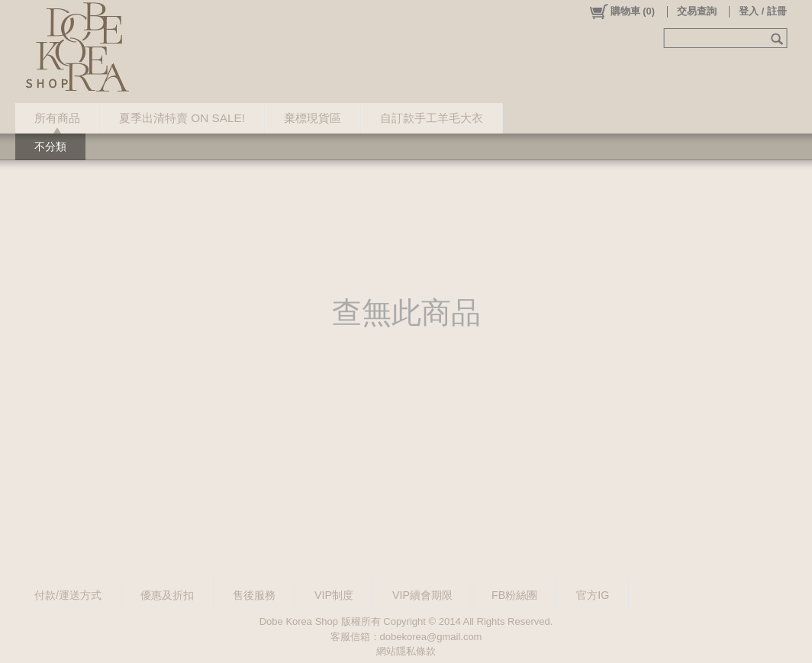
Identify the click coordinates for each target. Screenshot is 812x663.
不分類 (50, 146)
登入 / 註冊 (763, 11)
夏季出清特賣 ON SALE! (182, 118)
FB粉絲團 (514, 595)
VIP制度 (334, 595)
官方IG (593, 595)
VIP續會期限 (422, 595)
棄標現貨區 (313, 118)
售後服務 (254, 595)
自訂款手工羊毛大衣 (432, 118)
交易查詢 (697, 11)
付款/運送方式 (68, 595)
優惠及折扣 (167, 595)
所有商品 (57, 118)
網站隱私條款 (406, 651)
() (622, 11)
